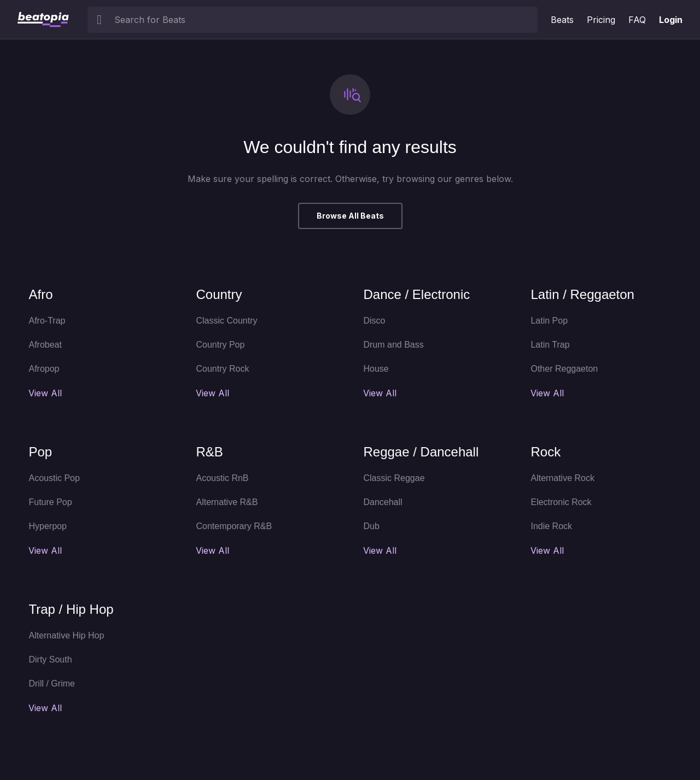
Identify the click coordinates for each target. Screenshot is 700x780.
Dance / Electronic (416, 294)
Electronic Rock (561, 502)
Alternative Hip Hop (66, 635)
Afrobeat (45, 345)
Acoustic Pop (54, 478)
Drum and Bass (393, 345)
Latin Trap (550, 345)
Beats (562, 20)
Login (671, 20)
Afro (40, 294)
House (376, 369)
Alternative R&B (227, 502)
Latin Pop (549, 321)
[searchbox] (323, 20)
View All (45, 393)
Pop (40, 452)
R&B (209, 452)
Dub (371, 526)
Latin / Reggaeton (582, 294)
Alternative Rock (562, 478)
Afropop (44, 369)
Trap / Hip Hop (71, 609)
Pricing (601, 20)
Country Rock (222, 369)
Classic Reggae (394, 478)
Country (219, 294)
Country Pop (220, 345)
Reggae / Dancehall (421, 452)
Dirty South (50, 659)
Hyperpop (47, 526)
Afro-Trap (47, 321)
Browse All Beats (350, 216)
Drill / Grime (51, 684)
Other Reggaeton (564, 369)
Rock (546, 452)
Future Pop (50, 502)
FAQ (637, 20)
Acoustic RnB (222, 478)
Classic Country (226, 321)
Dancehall (383, 502)
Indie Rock (551, 526)
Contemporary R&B (234, 526)
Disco (374, 321)
